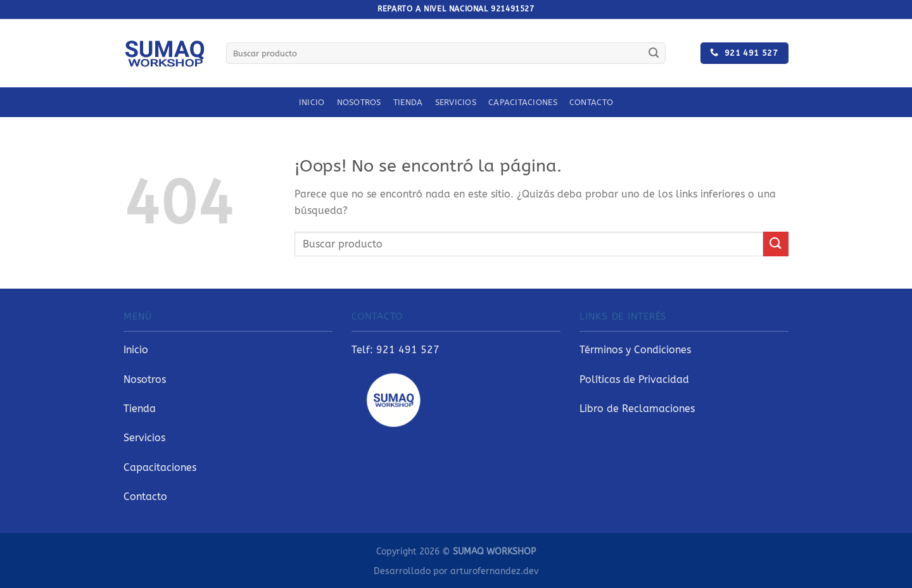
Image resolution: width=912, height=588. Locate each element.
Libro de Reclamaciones (637, 409)
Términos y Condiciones (635, 350)
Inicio (312, 102)
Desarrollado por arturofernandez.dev (456, 571)
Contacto (591, 102)
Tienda (408, 102)
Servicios (456, 102)
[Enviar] (654, 53)
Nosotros (359, 102)
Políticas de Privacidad (634, 379)
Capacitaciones (523, 102)
